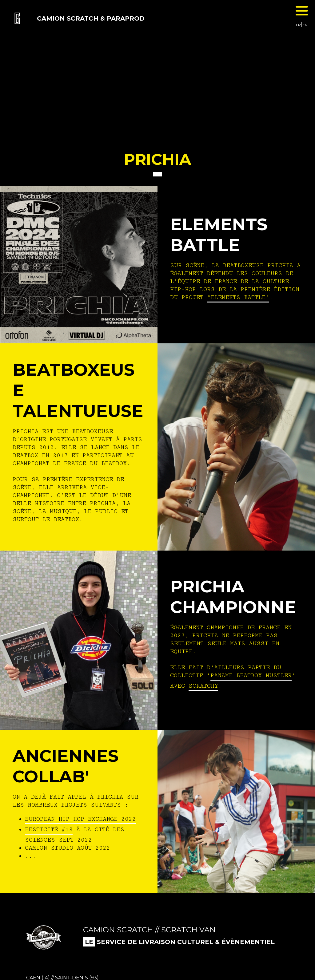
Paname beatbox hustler (251, 675)
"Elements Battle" (238, 297)
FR (298, 25)
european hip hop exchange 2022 (80, 819)
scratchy (203, 686)
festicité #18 (49, 829)
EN (305, 25)
